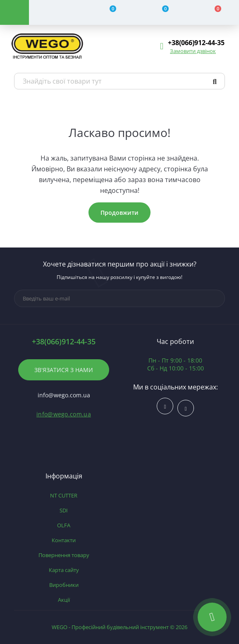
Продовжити (119, 213)
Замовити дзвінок (193, 51)
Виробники (64, 585)
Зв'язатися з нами (64, 370)
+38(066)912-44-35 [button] (64, 342)
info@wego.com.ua (64, 414)
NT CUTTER (64, 495)
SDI (64, 510)
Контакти (64, 540)
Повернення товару (64, 555)
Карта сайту (64, 570)
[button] (196, 43)
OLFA (64, 525)
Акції (64, 600)
